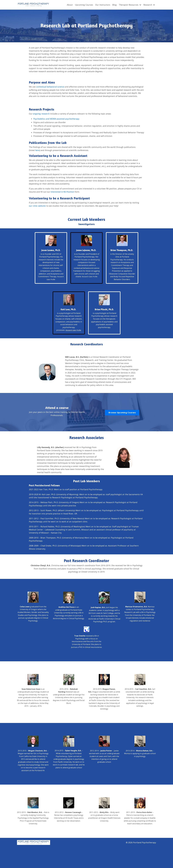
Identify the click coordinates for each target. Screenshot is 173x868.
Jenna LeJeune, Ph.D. (86, 261)
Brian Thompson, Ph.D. (122, 263)
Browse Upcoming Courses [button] (122, 431)
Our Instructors (103, 5)
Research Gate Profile (90, 287)
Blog (114, 5)
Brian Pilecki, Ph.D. (104, 323)
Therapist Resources (130, 5)
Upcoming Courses (84, 5)
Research (149, 5)
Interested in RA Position (66, 203)
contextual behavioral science (50, 90)
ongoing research (41, 120)
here (38, 161)
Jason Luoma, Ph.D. (51, 261)
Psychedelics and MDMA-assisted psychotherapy (56, 126)
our (37, 217)
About (70, 5)
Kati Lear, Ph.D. (68, 323)
